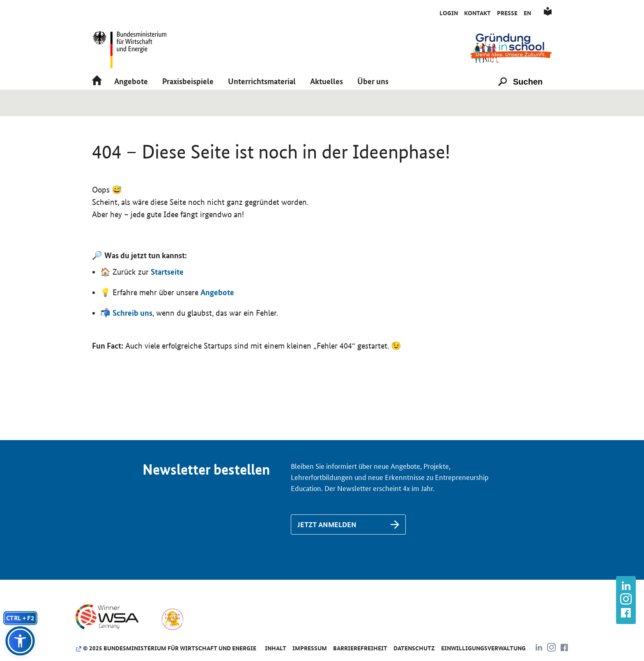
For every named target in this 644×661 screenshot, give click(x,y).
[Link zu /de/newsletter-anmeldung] (348, 552)
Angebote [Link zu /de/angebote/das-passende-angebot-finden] (217, 319)
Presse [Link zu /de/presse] (507, 13)
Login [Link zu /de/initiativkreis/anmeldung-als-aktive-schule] (449, 13)
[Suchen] (531, 99)
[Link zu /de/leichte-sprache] (548, 13)
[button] (131, 99)
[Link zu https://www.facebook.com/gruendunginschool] (626, 614)
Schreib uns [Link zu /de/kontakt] (132, 340)
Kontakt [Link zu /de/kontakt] (477, 13)
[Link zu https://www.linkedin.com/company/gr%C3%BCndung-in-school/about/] (626, 587)
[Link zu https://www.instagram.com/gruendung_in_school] (626, 600)
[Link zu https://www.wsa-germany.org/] (114, 646)
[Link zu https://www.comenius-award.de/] (172, 646)
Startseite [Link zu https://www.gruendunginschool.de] (167, 299)
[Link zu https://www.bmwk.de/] (133, 47)
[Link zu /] (511, 47)
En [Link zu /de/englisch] (527, 13)
